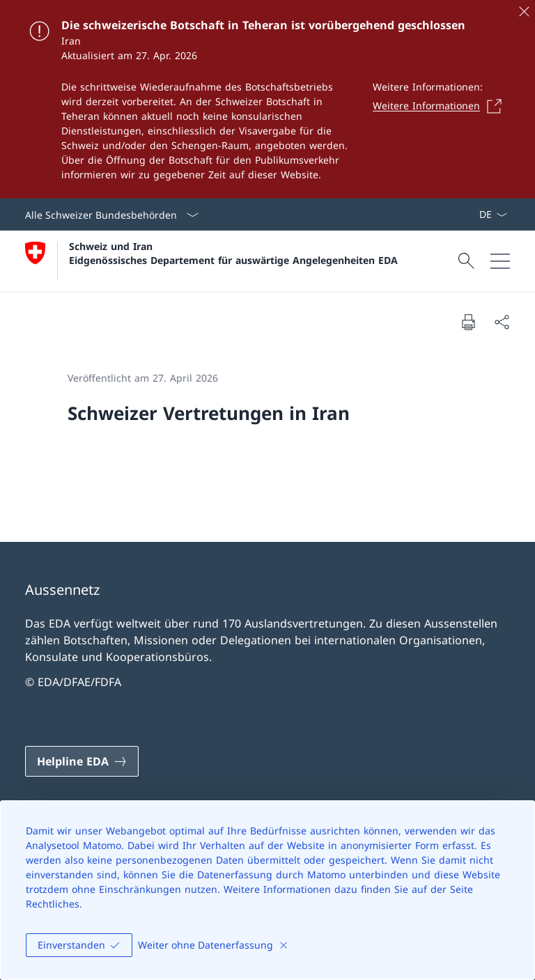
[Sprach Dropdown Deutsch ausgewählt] (493, 215)
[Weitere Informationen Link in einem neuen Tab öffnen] (441, 106)
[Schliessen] (524, 11)
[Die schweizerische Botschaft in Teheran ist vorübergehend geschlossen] (267, 99)
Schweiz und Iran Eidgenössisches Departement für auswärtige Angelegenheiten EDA (233, 253)
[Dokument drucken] (468, 322)
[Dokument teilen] (502, 322)
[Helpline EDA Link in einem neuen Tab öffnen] (82, 761)
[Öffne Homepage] (211, 261)
